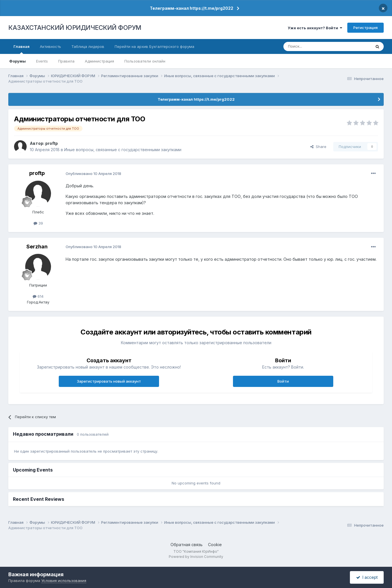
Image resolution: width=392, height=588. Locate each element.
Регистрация (365, 28)
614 (38, 296)
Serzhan (37, 247)
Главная (21, 49)
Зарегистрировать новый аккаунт (109, 381)
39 (38, 223)
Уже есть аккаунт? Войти (315, 28)
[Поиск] (311, 46)
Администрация (99, 61)
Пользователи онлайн (145, 61)
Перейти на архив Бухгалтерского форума (154, 46)
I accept (367, 577)
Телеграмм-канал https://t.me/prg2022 (192, 8)
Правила (66, 61)
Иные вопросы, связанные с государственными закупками (123, 150)
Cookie (215, 545)
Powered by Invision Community (196, 557)
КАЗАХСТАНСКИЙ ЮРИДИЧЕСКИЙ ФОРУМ (75, 28)
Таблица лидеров (88, 46)
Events (42, 61)
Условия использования (64, 581)
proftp (52, 143)
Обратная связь (187, 545)
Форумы (17, 61)
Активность (50, 46)
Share (318, 147)
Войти (283, 381)
